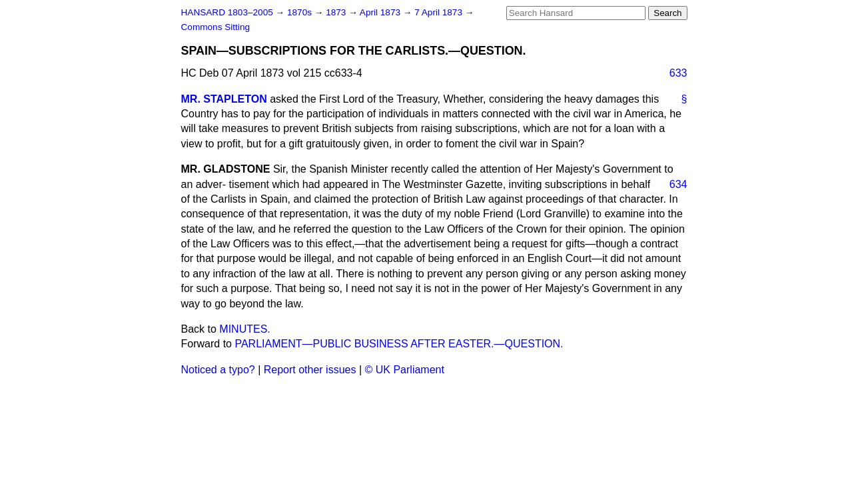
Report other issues (310, 370)
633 (678, 73)
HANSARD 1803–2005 (227, 12)
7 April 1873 (440, 12)
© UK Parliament (405, 370)
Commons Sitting (216, 27)
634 (678, 184)
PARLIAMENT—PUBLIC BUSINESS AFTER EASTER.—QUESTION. (399, 344)
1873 (337, 12)
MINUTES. (244, 329)
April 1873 (381, 12)
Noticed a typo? (218, 370)
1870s (301, 12)
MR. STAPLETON (224, 99)
